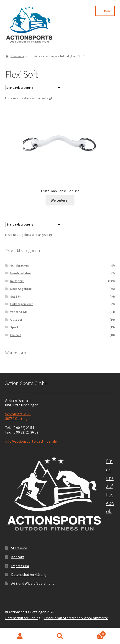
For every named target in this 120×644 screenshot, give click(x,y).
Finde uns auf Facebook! (110, 486)
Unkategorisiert (22, 304)
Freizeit (16, 335)
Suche (60, 636)
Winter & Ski (19, 312)
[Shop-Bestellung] (33, 88)
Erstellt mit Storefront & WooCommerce (76, 618)
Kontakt (18, 557)
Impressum (20, 566)
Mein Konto (20, 636)
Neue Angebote (21, 289)
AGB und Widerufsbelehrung (33, 583)
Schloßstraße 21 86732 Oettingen (18, 416)
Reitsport (17, 281)
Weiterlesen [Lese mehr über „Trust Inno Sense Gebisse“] (60, 200)
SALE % (15, 296)
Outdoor (16, 319)
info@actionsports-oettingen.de (31, 441)
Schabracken (19, 265)
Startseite (17, 56)
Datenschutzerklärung (29, 574)
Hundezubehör (21, 273)
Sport (14, 327)
